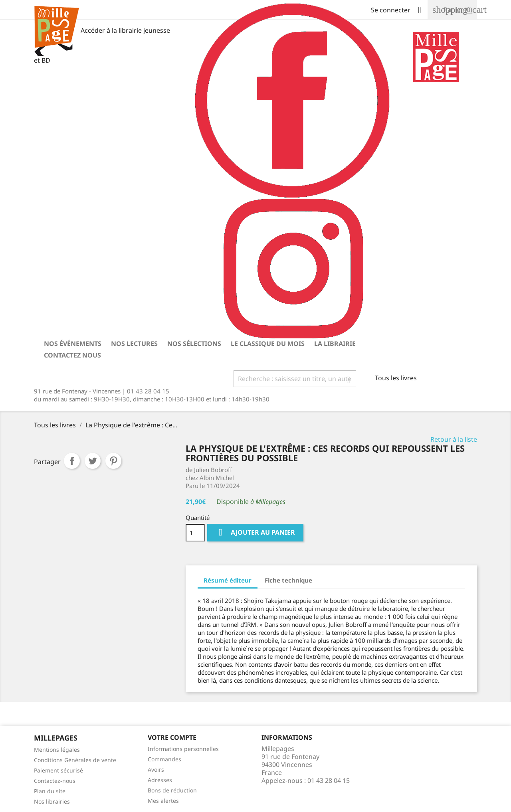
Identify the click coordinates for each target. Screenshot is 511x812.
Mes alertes (163, 801)
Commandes (164, 759)
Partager (72, 461)
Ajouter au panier (255, 532)
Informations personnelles (183, 749)
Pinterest (113, 461)
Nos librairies (52, 801)
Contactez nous (72, 355)
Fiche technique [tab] (288, 580)
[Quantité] (195, 533)
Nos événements (73, 344)
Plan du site (50, 791)
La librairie (335, 344)
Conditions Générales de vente (75, 760)
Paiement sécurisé (58, 770)
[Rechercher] (295, 379)
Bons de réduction (172, 790)
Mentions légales (57, 750)
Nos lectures (134, 344)
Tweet (93, 461)
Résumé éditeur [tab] (228, 580)
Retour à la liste (454, 439)
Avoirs (156, 770)
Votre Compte (172, 737)
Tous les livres (396, 378)
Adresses (160, 780)
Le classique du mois (268, 344)
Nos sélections (194, 344)
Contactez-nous (55, 781)
